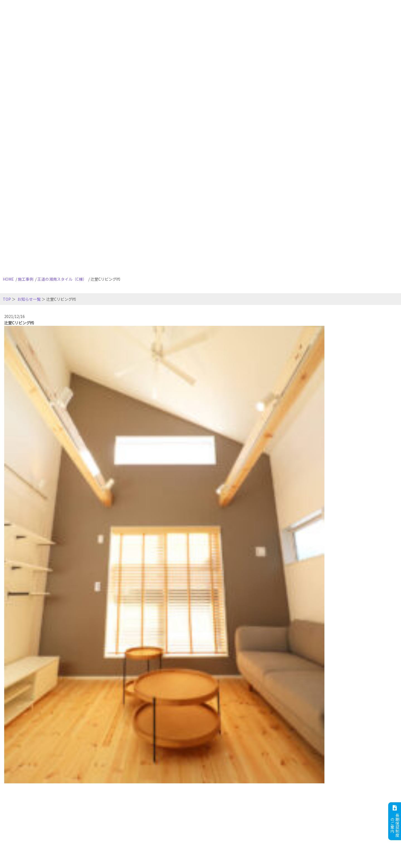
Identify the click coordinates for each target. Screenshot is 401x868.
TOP (7, 299)
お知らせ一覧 (29, 299)
